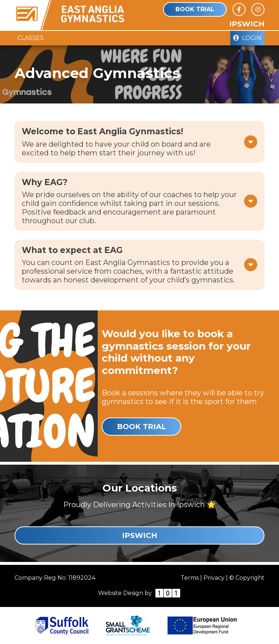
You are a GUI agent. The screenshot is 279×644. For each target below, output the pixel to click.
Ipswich (140, 535)
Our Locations (140, 488)
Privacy (214, 578)
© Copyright (247, 578)
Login (247, 38)
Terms (190, 578)
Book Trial (195, 9)
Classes (31, 38)
